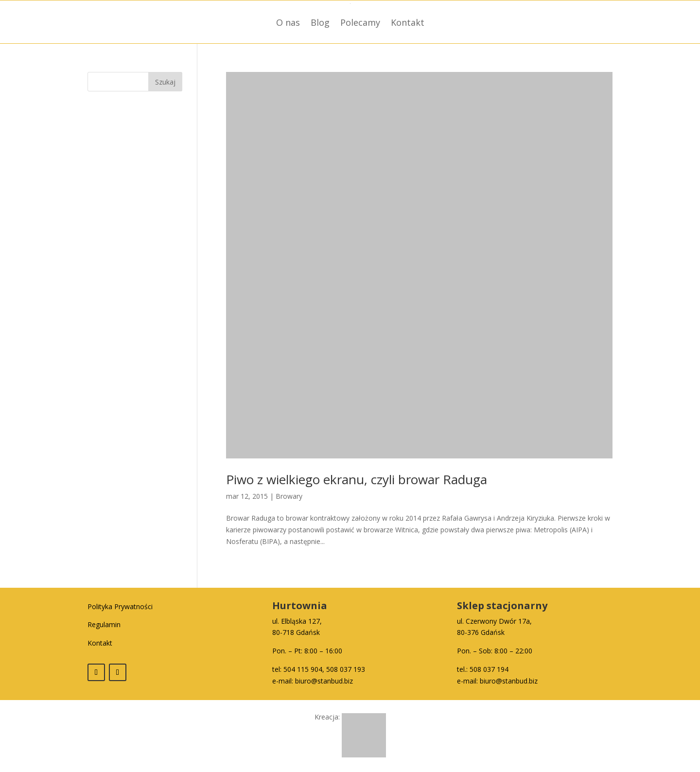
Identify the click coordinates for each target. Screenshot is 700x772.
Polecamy (360, 22)
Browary (289, 496)
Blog (320, 22)
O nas (288, 22)
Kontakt (408, 22)
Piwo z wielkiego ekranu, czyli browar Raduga (357, 479)
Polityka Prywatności (120, 606)
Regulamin (104, 624)
